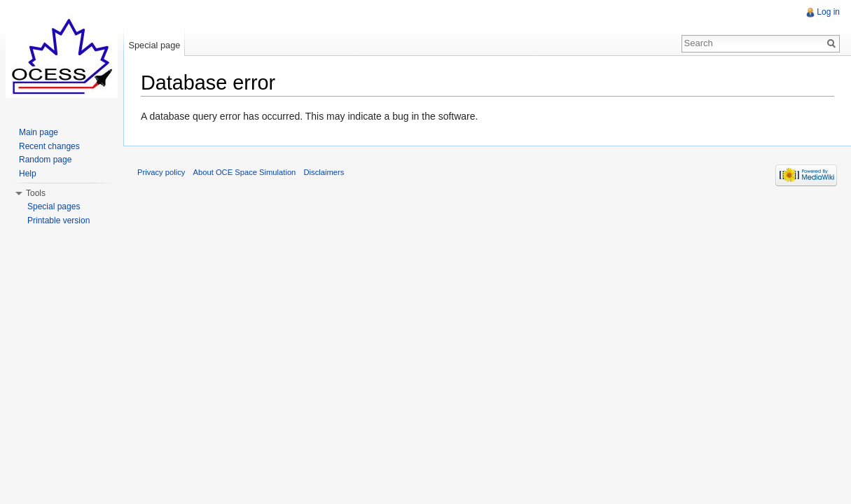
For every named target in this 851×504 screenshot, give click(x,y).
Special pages (54, 206)
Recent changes (49, 146)
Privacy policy (161, 172)
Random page (45, 160)
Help (28, 174)
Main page (39, 132)
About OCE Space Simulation (245, 172)
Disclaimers (324, 172)
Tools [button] (36, 193)
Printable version (58, 220)
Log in (828, 12)
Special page (154, 45)
